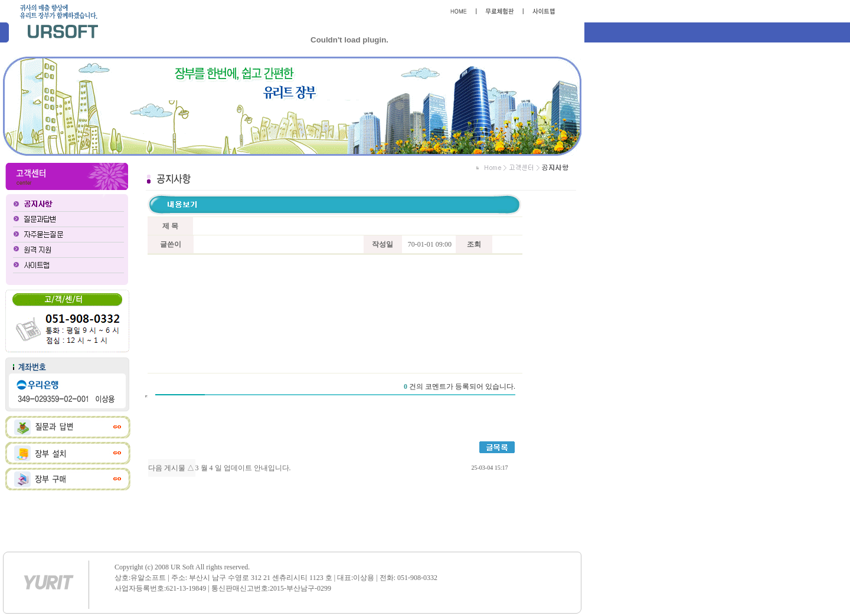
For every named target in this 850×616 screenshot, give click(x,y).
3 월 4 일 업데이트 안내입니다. (243, 468)
